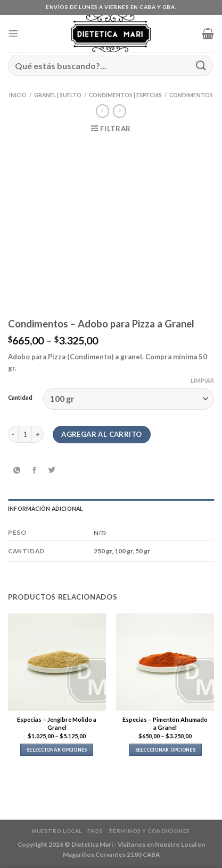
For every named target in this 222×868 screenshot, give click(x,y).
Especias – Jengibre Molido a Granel (57, 723)
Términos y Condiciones (149, 831)
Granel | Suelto (58, 95)
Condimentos (191, 95)
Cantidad (20, 398)
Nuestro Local (57, 831)
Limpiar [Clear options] (202, 380)
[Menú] (13, 33)
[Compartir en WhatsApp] (17, 470)
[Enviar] (201, 65)
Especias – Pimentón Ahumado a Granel (165, 723)
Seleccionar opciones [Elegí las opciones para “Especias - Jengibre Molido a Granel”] (57, 750)
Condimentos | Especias (125, 95)
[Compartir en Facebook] (34, 470)
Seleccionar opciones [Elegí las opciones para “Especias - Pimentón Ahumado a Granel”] (165, 750)
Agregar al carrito (101, 434)
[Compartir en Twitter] (52, 470)
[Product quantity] (25, 435)
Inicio (18, 95)
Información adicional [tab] (45, 509)
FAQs (95, 831)
